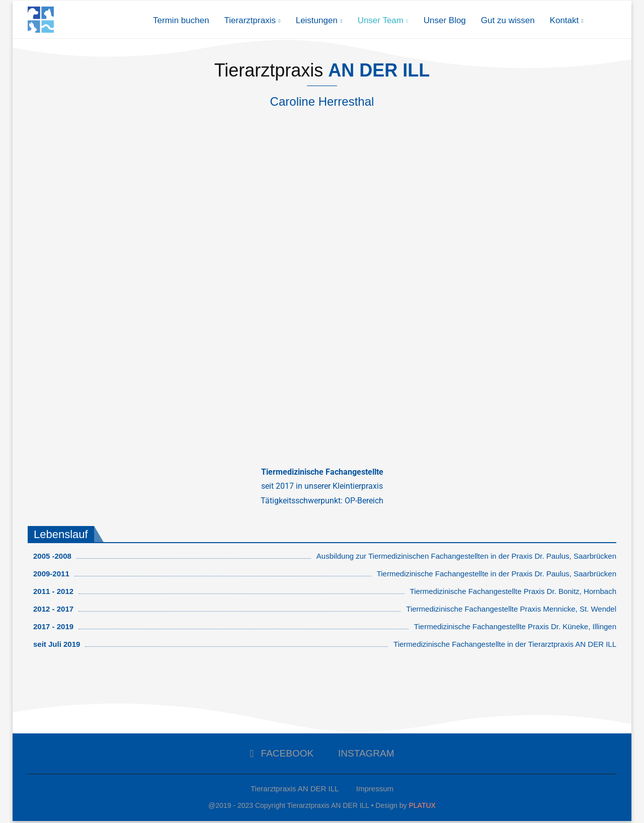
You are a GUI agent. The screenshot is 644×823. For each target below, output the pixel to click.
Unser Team (381, 20)
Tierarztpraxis (250, 20)
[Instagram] (363, 756)
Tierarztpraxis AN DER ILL (295, 791)
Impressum (375, 791)
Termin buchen (181, 20)
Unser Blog (445, 20)
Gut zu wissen (508, 20)
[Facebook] (281, 756)
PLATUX (422, 808)
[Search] (611, 21)
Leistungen (317, 20)
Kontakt (565, 20)
